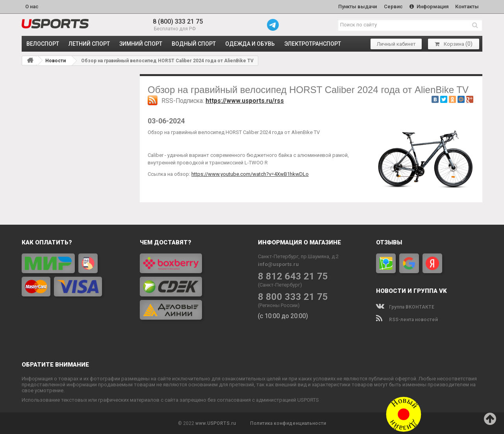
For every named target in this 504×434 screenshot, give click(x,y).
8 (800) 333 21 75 (178, 21)
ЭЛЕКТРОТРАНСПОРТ (313, 43)
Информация (429, 7)
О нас (32, 7)
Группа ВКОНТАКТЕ (405, 307)
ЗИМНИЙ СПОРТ (141, 43)
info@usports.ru (278, 264)
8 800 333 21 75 (293, 297)
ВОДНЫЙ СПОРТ (194, 43)
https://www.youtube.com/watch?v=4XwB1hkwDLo (250, 174)
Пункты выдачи (357, 7)
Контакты (467, 7)
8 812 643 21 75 (293, 276)
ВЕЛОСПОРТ (43, 43)
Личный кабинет (396, 44)
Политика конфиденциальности (288, 423)
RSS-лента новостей (407, 319)
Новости (56, 61)
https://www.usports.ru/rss (245, 101)
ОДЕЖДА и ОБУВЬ (250, 43)
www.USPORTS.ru (216, 423)
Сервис (393, 7)
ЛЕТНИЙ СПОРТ (89, 43)
